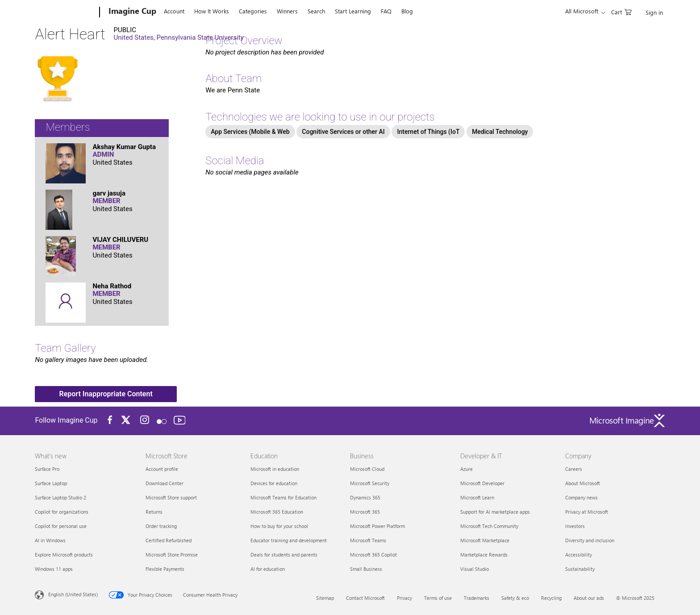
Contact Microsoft (365, 598)
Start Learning (353, 11)
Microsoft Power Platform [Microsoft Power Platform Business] (377, 526)
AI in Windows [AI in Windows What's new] (50, 540)
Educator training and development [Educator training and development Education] (289, 540)
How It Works (212, 11)
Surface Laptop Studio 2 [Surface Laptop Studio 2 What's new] (60, 497)
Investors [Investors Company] (575, 526)
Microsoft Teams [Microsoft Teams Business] (368, 540)
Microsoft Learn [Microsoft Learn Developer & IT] (477, 497)
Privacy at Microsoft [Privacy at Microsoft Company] (587, 512)
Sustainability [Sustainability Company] (580, 569)
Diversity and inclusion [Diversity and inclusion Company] (590, 540)
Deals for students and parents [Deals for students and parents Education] (284, 555)
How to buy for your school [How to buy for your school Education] (279, 526)
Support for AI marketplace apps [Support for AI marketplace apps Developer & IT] (495, 512)
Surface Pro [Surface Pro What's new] (47, 469)
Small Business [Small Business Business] (366, 569)
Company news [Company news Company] (581, 497)
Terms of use (438, 598)
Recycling (551, 598)
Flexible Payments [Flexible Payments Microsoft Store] (165, 569)
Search (316, 11)
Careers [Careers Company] (574, 469)
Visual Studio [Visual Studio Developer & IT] (475, 569)
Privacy (404, 598)
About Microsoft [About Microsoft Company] (583, 483)
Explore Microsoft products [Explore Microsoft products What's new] (64, 555)
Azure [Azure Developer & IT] (467, 469)
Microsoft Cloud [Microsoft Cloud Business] (367, 469)
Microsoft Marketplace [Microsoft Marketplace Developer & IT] (485, 540)
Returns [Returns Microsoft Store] (154, 512)
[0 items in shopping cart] (621, 11)
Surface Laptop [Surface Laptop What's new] (51, 483)
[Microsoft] (65, 12)
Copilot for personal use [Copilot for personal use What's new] (61, 526)
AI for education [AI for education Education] (268, 569)
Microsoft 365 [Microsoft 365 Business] (365, 512)
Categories (253, 11)
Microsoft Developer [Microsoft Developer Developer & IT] (482, 483)
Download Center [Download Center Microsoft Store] (165, 483)
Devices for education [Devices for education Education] (274, 483)
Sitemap (325, 598)
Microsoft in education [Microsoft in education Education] (275, 469)
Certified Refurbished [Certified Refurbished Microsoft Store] (169, 540)
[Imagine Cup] (131, 12)
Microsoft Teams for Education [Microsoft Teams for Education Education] (283, 497)
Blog (407, 11)
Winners (287, 11)
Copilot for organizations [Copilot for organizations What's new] (62, 512)
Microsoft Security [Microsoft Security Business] (370, 483)
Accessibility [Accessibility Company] (579, 555)
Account (174, 11)
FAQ (386, 11)
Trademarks (477, 598)
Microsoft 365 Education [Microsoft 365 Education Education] (277, 512)
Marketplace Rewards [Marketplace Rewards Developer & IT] (484, 555)
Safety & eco (515, 598)
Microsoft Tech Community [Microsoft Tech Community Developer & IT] (489, 526)
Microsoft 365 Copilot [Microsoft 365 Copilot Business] (373, 555)
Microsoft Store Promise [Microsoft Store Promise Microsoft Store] (172, 555)
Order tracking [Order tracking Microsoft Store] (161, 526)
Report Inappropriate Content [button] (106, 394)
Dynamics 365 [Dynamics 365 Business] (365, 497)
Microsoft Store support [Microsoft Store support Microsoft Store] (171, 497)
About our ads (589, 598)
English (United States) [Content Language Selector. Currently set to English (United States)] (73, 594)
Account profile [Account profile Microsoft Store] (162, 469)
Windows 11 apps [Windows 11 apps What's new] (54, 569)
